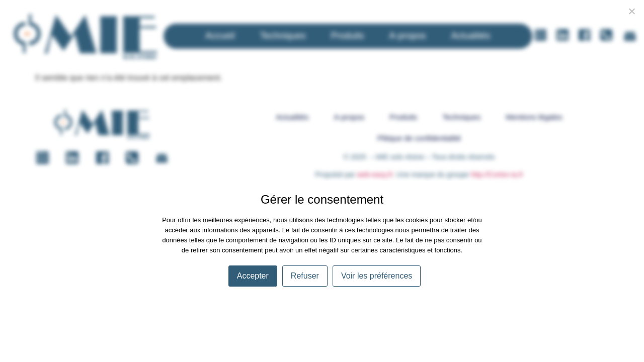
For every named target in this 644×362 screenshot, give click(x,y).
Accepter (253, 276)
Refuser (305, 276)
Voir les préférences (377, 276)
